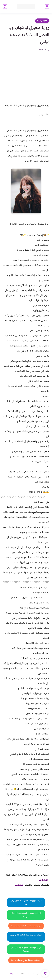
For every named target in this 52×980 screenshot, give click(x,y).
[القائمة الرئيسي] (47, 7)
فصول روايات (42, 21)
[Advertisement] (26, 72)
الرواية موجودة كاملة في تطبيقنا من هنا (26, 926)
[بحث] (5, 7)
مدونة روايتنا (15, 974)
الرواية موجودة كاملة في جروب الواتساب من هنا (26, 915)
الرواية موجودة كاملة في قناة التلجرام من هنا (26, 902)
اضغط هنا (43, 880)
